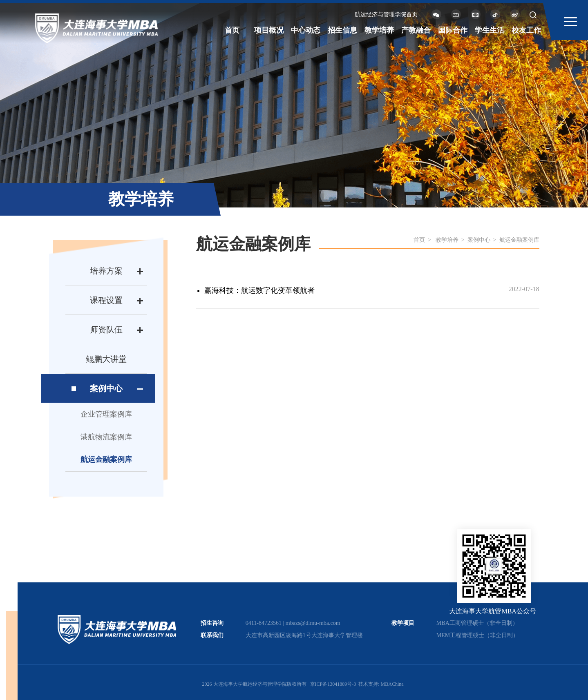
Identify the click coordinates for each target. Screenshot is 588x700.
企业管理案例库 (106, 414)
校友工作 (526, 30)
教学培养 (379, 30)
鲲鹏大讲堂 (106, 359)
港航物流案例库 (106, 437)
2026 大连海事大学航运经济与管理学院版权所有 (254, 684)
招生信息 (342, 30)
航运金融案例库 (106, 459)
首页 (232, 30)
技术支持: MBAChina (381, 684)
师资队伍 (106, 330)
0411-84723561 (264, 623)
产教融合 (416, 30)
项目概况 (269, 30)
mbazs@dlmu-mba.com (313, 623)
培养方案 (106, 271)
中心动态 (306, 30)
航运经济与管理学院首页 (386, 14)
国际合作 (453, 30)
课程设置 (106, 300)
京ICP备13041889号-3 (333, 684)
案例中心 (106, 388)
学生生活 (490, 30)
